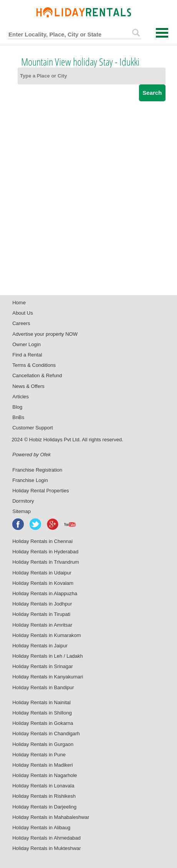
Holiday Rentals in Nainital (41, 702)
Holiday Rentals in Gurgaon (43, 744)
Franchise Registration (37, 470)
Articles (21, 397)
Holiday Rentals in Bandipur (43, 687)
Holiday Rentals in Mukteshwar (46, 848)
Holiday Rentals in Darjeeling (44, 807)
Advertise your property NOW (45, 334)
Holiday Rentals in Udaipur (42, 573)
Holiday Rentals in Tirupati (41, 614)
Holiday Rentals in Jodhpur (42, 604)
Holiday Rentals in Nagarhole (45, 775)
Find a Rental (27, 355)
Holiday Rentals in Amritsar (42, 625)
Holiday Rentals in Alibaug (41, 828)
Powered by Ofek (31, 455)
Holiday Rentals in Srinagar (43, 666)
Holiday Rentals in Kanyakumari (48, 677)
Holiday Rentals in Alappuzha (45, 593)
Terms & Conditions (34, 365)
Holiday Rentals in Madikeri (43, 765)
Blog (17, 407)
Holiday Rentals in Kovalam (43, 583)
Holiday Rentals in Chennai (42, 541)
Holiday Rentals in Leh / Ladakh (48, 656)
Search (152, 93)
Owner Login (26, 344)
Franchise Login (30, 480)
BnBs (18, 417)
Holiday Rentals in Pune (39, 755)
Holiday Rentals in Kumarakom (46, 635)
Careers (21, 323)
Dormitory (23, 501)
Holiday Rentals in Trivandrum (45, 562)
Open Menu (162, 33)
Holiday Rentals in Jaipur (40, 646)
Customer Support (33, 428)
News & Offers (28, 386)
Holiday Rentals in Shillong (42, 713)
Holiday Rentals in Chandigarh (46, 734)
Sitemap (22, 511)
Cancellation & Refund (37, 375)
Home (19, 303)
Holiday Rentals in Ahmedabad (46, 838)
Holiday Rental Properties (41, 491)
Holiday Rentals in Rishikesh (44, 796)
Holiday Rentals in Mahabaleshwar (51, 817)
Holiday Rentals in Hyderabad (45, 552)
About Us (22, 313)
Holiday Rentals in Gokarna (43, 723)
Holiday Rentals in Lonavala (43, 786)
